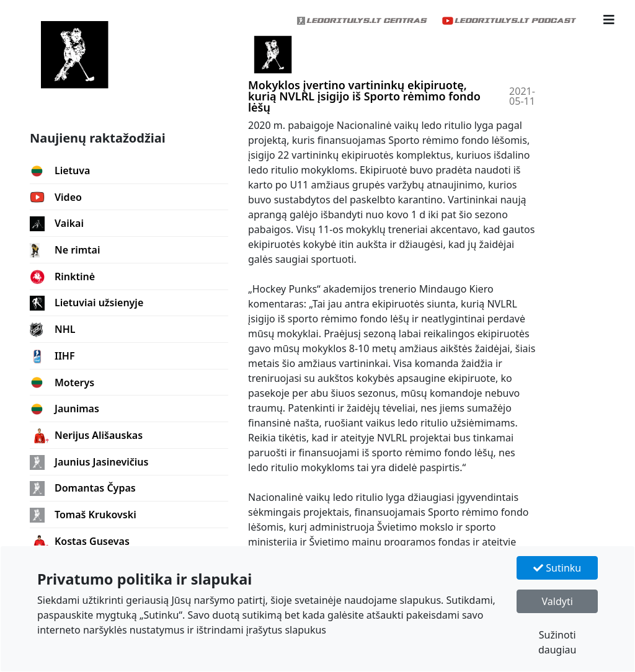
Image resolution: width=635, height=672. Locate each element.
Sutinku (557, 568)
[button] (609, 20)
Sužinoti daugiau (557, 642)
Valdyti (557, 601)
